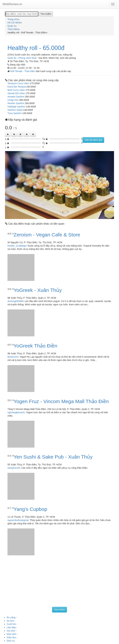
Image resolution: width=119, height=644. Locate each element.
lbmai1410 (13, 357)
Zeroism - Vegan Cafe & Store (47, 235)
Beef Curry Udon (16, 90)
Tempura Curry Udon (18, 83)
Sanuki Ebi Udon (16, 93)
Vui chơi (11, 631)
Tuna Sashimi (15, 113)
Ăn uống (11, 617)
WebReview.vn (12, 4)
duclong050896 (15, 301)
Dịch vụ (11, 641)
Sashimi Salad (15, 110)
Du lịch (10, 621)
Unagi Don (13, 100)
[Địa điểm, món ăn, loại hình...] (22, 14)
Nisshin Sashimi (16, 103)
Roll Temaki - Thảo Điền (23, 71)
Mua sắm (11, 634)
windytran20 (14, 468)
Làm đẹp (11, 627)
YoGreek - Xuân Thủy (38, 290)
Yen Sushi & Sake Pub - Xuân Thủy (53, 457)
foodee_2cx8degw (17, 246)
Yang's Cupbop (30, 509)
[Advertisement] (59, 582)
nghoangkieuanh (16, 412)
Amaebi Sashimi (16, 97)
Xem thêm (60, 610)
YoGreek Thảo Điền (35, 346)
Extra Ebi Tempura (17, 87)
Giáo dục (11, 637)
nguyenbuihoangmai (18, 520)
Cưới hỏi (11, 624)
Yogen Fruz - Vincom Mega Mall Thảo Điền (61, 401)
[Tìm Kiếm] (46, 14)
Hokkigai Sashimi (16, 107)
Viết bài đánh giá (93, 140)
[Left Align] (8, 134)
